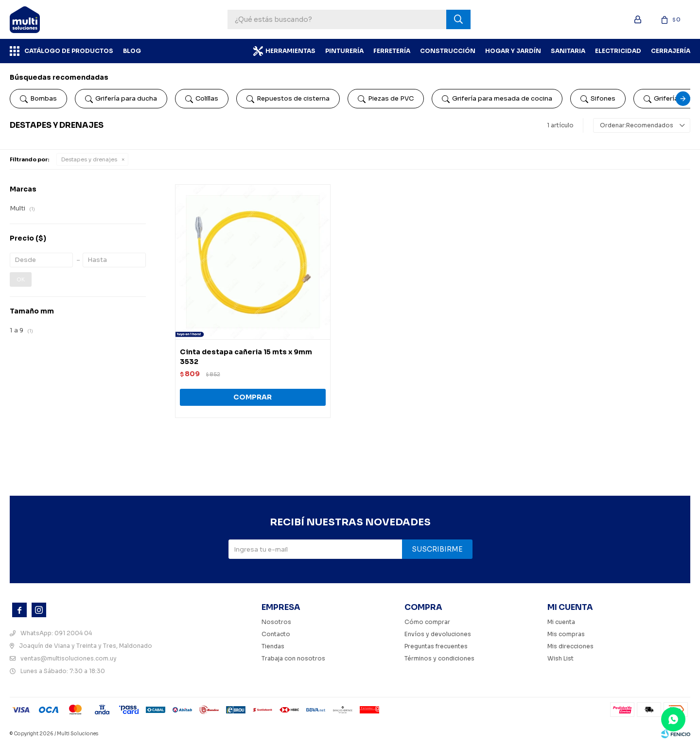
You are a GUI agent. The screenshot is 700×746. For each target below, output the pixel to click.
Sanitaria (568, 51)
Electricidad (618, 51)
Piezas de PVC (386, 99)
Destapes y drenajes (89, 159)
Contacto (276, 634)
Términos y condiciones (439, 658)
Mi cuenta (561, 622)
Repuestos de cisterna (288, 99)
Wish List (560, 658)
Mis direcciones (570, 646)
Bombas (38, 99)
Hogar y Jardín (513, 51)
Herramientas (290, 51)
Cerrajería (671, 51)
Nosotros (276, 622)
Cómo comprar (427, 622)
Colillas (202, 99)
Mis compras (566, 634)
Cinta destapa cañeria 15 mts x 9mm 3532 (246, 357)
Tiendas (273, 646)
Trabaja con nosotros (293, 658)
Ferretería (392, 51)
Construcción (448, 51)
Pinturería (344, 51)
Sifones (598, 99)
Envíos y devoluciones (438, 634)
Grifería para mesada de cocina (497, 99)
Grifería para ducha (121, 99)
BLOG (132, 51)
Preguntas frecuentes (436, 646)
